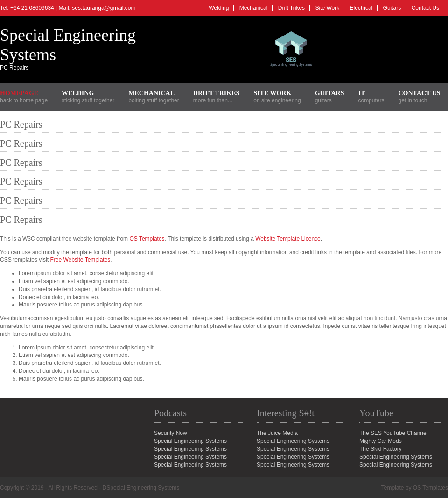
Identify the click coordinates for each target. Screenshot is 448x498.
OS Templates (147, 239)
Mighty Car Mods (381, 441)
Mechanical (254, 8)
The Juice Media (277, 433)
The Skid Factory (381, 449)
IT (361, 93)
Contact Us (425, 8)
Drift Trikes (291, 8)
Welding (219, 8)
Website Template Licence (288, 239)
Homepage (19, 93)
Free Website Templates (80, 260)
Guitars (392, 8)
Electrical (361, 8)
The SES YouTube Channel (393, 433)
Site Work (327, 8)
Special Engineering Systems (396, 457)
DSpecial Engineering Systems (141, 488)
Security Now (171, 433)
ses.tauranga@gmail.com (104, 8)
